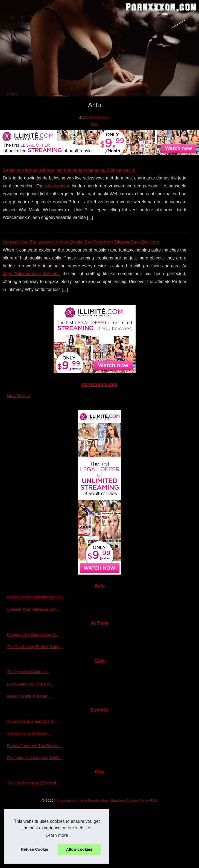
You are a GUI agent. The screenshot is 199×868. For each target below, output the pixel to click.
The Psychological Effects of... (33, 783)
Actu (94, 124)
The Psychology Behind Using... (35, 647)
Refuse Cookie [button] (34, 849)
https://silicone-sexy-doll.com (31, 274)
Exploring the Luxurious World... (35, 758)
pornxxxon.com (96, 117)
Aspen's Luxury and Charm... (32, 721)
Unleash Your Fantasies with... (33, 609)
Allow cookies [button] (79, 849)
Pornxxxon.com (66, 800)
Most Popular (18, 396)
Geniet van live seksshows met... (36, 597)
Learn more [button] (57, 835)
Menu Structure (113, 800)
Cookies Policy (137, 800)
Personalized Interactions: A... (33, 635)
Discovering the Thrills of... (30, 684)
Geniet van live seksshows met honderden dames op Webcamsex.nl (69, 170)
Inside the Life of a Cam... (29, 696)
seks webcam (57, 186)
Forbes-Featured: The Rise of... (34, 746)
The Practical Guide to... (28, 672)
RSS (153, 800)
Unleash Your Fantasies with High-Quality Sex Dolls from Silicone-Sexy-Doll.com (81, 242)
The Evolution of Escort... (29, 733)
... (90, 217)
